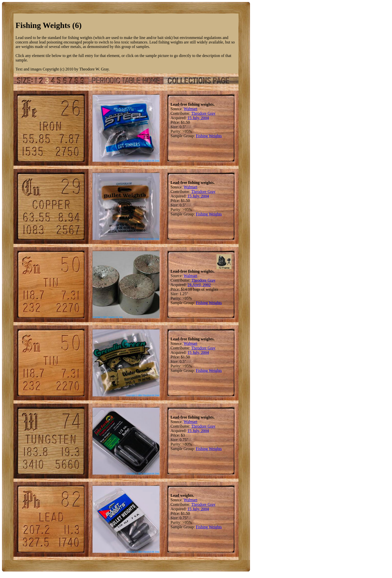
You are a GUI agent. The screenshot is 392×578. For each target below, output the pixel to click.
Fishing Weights (209, 136)
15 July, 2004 (198, 118)
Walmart (191, 109)
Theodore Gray (203, 113)
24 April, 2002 (199, 285)
